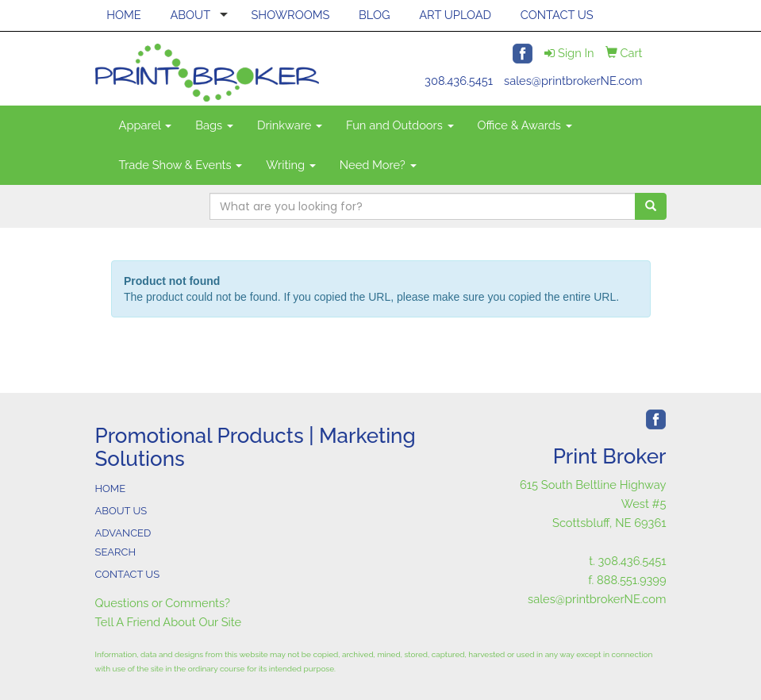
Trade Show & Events (181, 165)
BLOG (374, 15)
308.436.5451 (459, 81)
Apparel (146, 125)
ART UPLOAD (455, 15)
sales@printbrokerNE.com (573, 81)
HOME (124, 15)
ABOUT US (121, 511)
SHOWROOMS (290, 15)
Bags (214, 125)
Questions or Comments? (163, 603)
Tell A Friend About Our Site (169, 622)
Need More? (378, 165)
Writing (291, 165)
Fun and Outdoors (400, 125)
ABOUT (190, 15)
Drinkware (290, 125)
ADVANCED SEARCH (123, 542)
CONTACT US (557, 15)
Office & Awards (525, 125)
